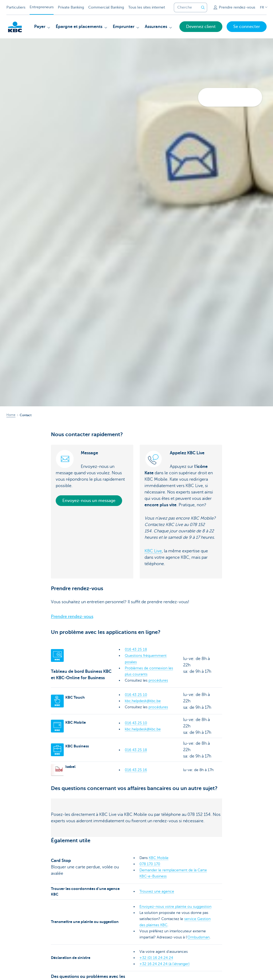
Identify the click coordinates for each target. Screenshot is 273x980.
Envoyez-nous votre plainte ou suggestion (175, 907)
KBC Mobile (159, 858)
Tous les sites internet (147, 7)
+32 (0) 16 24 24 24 (156, 958)
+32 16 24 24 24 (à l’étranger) (164, 964)
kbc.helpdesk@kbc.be (143, 701)
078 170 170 (150, 864)
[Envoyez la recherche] (203, 7)
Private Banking (71, 7)
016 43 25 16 (136, 770)
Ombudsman (198, 937)
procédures (158, 680)
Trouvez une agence (157, 891)
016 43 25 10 (136, 695)
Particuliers (16, 7)
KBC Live (153, 551)
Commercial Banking (106, 7)
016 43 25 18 (136, 649)
